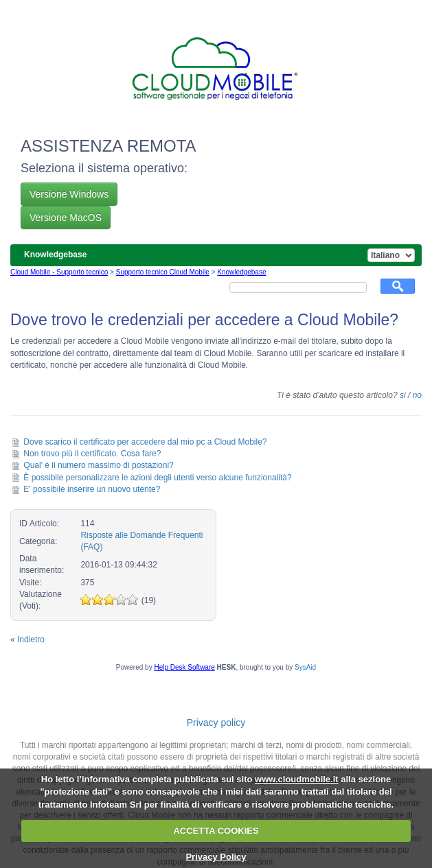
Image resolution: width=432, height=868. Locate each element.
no (417, 395)
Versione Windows (69, 194)
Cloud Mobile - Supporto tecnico (59, 272)
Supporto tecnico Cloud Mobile (163, 272)
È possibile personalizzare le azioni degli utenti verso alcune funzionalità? (157, 478)
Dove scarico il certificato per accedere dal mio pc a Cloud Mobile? (145, 442)
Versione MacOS (66, 218)
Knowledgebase (241, 272)
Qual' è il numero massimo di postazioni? (98, 465)
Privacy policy (216, 723)
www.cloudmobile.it (297, 779)
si (403, 395)
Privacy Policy (216, 857)
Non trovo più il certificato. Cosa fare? (92, 454)
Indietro (31, 640)
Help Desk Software (184, 667)
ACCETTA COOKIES (216, 831)
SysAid (305, 667)
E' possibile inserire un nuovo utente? (92, 489)
